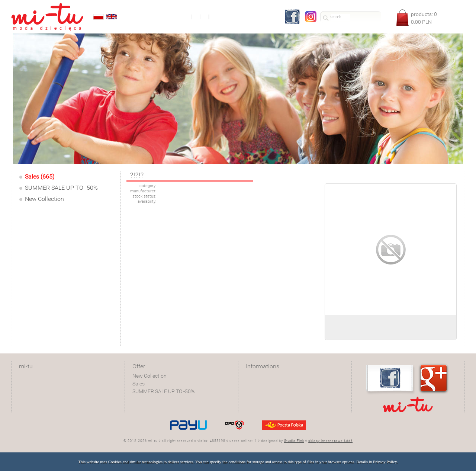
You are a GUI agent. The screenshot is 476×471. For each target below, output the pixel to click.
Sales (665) (40, 177)
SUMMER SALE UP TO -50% (61, 188)
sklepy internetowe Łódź (330, 441)
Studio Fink (294, 441)
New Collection (44, 199)
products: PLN (424, 18)
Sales (139, 384)
